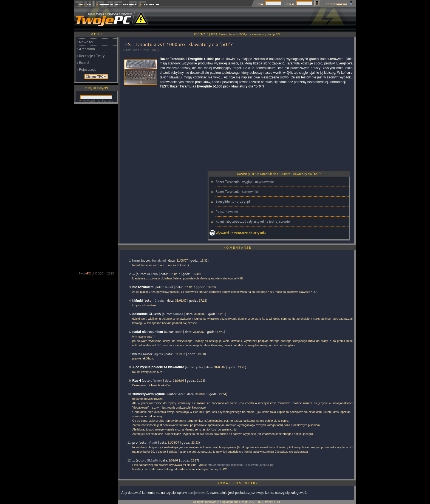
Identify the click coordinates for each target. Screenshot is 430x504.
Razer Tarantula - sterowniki (237, 192)
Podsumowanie (227, 212)
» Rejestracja (87, 69)
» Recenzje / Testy (90, 56)
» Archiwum (86, 49)
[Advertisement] (256, 19)
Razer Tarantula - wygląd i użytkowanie (245, 182)
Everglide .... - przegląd (233, 201)
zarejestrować (198, 493)
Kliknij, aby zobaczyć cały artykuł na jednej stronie (253, 221)
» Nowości (85, 42)
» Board (83, 63)
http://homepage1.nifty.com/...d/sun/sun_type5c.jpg (241, 465)
